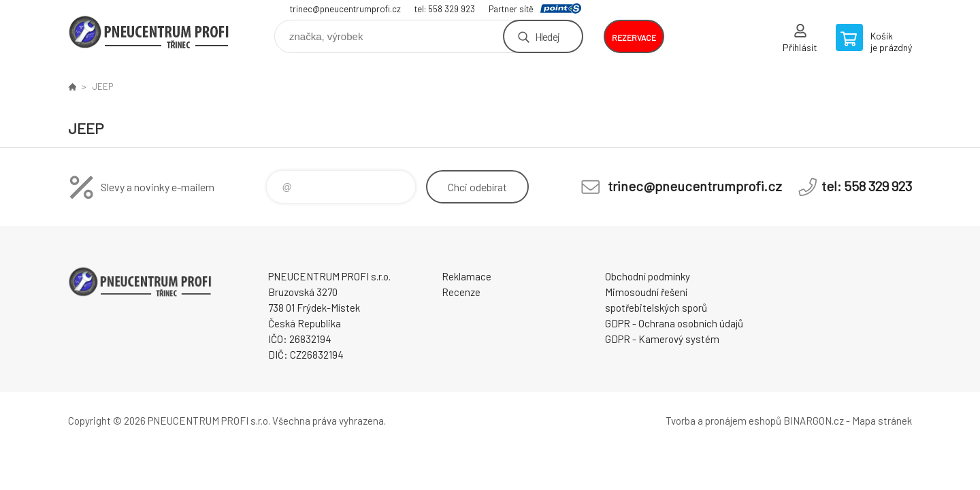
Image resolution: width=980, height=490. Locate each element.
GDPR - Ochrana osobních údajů (674, 323)
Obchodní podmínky (648, 276)
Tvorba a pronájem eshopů (723, 421)
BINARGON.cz (814, 421)
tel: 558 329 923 (445, 9)
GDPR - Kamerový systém (662, 339)
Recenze (461, 292)
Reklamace (467, 276)
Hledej (547, 36)
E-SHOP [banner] (150, 32)
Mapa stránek (882, 421)
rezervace (634, 37)
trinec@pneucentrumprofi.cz (345, 9)
